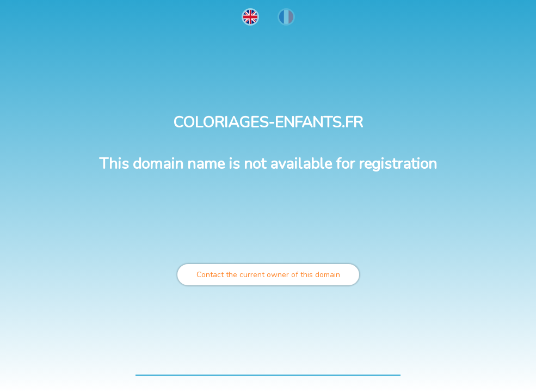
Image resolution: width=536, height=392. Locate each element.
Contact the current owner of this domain (268, 275)
